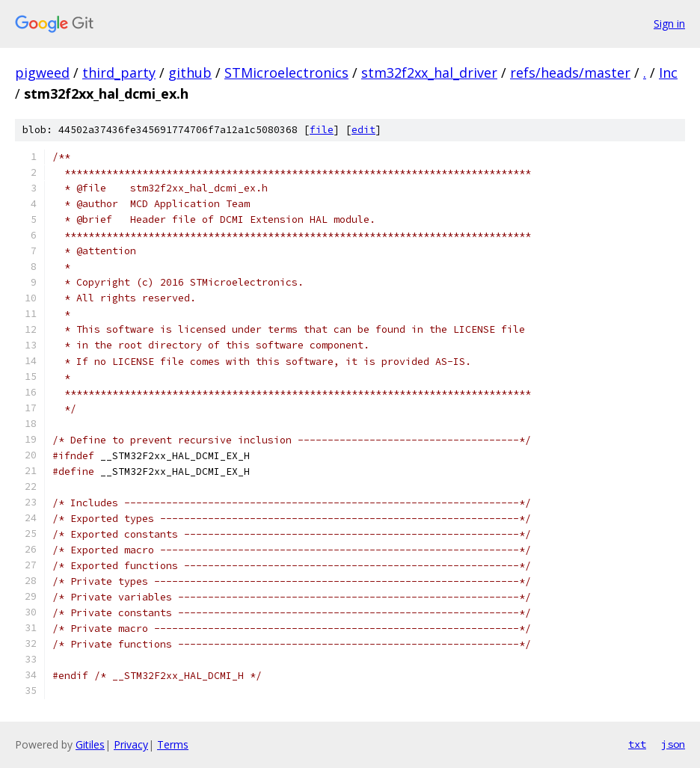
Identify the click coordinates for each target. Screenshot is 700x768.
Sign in (669, 24)
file (322, 130)
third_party (119, 73)
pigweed (42, 73)
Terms (173, 744)
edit (363, 130)
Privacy (131, 744)
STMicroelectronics (286, 73)
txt (637, 744)
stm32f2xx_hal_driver (429, 73)
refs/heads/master (570, 73)
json (673, 744)
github (190, 73)
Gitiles (90, 744)
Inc (668, 73)
